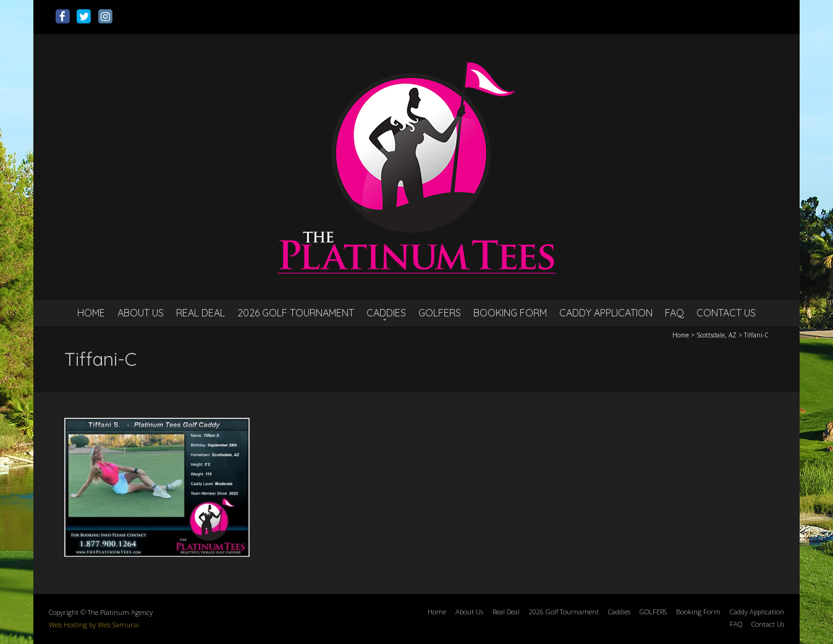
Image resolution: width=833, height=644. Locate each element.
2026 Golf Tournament (296, 313)
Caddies (386, 313)
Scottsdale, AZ (717, 335)
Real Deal (201, 313)
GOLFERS (440, 313)
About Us (141, 313)
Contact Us (726, 313)
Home (91, 313)
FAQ (674, 313)
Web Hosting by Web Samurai (94, 625)
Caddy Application (606, 313)
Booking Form (510, 313)
